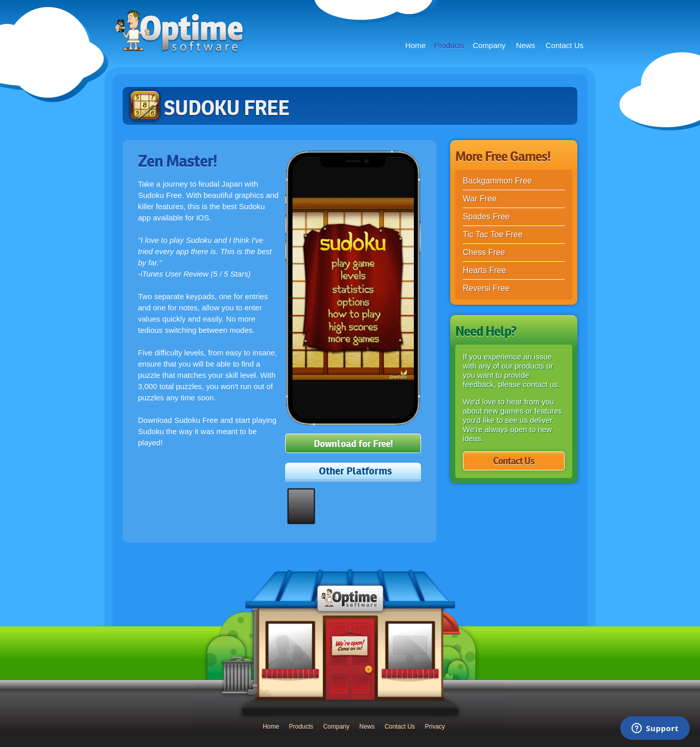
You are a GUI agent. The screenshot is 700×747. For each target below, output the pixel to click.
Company (489, 45)
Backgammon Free (497, 181)
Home (415, 45)
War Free (480, 199)
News (526, 45)
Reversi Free (486, 288)
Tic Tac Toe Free (493, 234)
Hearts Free (484, 270)
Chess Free (484, 252)
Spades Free (486, 217)
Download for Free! (353, 444)
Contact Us (565, 45)
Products (449, 45)
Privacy (435, 727)
